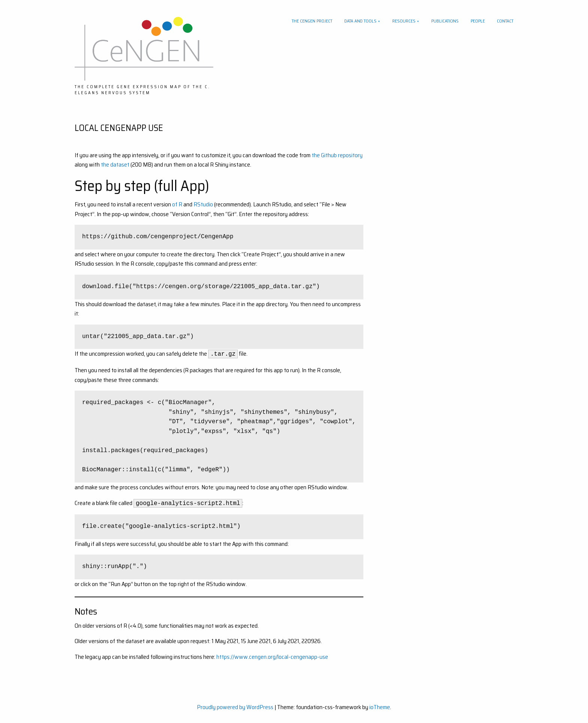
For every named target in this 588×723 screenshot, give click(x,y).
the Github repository (337, 155)
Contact (505, 21)
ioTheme (380, 707)
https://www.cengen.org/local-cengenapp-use (272, 657)
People (478, 21)
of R (177, 204)
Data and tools (360, 21)
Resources (404, 21)
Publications (445, 21)
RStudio (204, 204)
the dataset (115, 165)
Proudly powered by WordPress (235, 707)
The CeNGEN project (312, 21)
